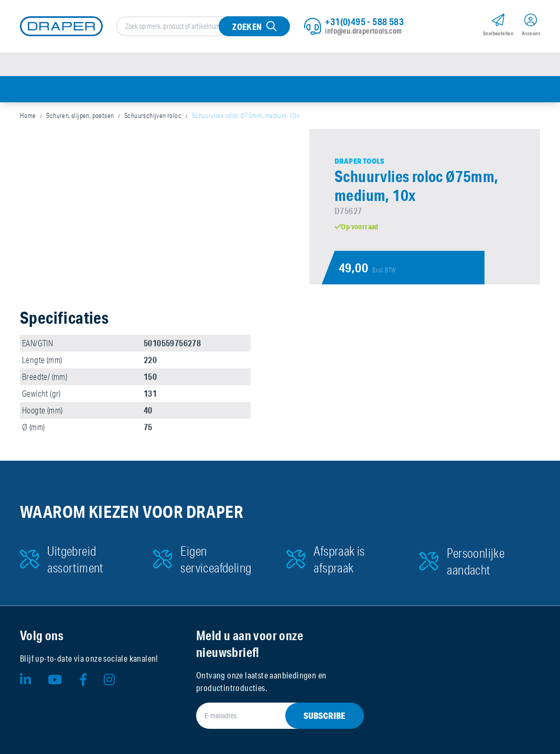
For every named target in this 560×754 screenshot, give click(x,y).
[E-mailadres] (267, 716)
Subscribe (325, 715)
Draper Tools (360, 161)
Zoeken (247, 26)
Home (28, 115)
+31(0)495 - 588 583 (364, 22)
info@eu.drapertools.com (363, 31)
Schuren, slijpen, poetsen (80, 115)
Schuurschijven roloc (153, 115)
